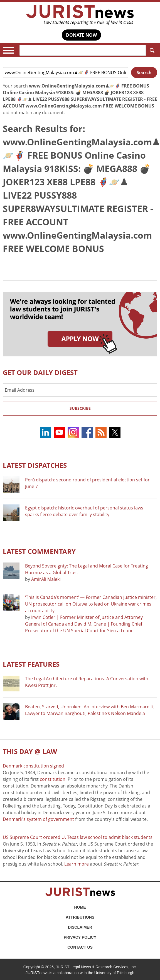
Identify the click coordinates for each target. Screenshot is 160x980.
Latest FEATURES (31, 664)
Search (151, 50)
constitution (53, 779)
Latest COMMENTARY (39, 551)
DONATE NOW (81, 35)
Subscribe (80, 408)
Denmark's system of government (38, 819)
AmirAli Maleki (46, 579)
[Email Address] (80, 390)
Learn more (77, 864)
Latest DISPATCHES (35, 465)
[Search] (83, 50)
